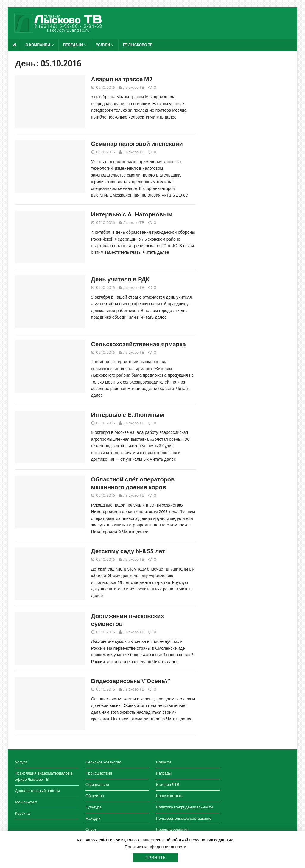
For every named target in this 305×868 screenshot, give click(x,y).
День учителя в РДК (120, 279)
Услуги (103, 45)
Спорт (91, 829)
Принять (155, 858)
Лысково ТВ (134, 87)
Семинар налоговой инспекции (137, 144)
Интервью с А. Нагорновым (132, 214)
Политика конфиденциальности (184, 807)
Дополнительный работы (38, 791)
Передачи (73, 45)
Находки (93, 818)
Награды (164, 773)
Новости (163, 762)
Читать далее (163, 117)
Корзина (23, 813)
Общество (95, 796)
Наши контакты (169, 796)
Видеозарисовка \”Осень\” (131, 681)
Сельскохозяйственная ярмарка (139, 344)
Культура (94, 807)
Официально (97, 784)
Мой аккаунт (26, 802)
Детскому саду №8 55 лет (128, 551)
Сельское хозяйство (103, 762)
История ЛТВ (168, 784)
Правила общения (172, 829)
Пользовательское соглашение (184, 818)
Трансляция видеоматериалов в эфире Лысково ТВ (44, 776)
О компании (38, 45)
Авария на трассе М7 (122, 79)
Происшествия (99, 773)
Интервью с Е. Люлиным (128, 415)
